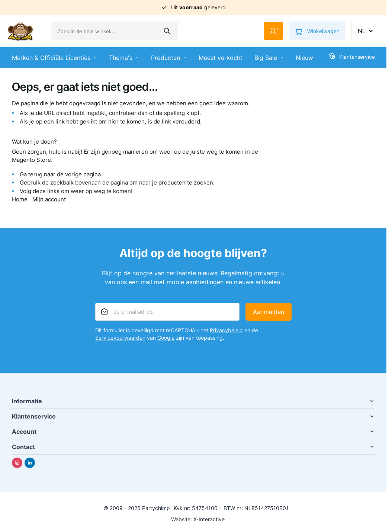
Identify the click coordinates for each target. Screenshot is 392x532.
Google (166, 338)
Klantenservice (352, 57)
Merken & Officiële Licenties (54, 58)
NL (366, 31)
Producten (169, 58)
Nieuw (304, 58)
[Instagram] (17, 463)
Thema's (124, 58)
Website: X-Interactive (198, 519)
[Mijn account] (273, 31)
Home (20, 199)
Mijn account (49, 199)
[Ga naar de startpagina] (20, 31)
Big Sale (269, 58)
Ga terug (31, 174)
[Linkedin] (30, 463)
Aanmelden (269, 312)
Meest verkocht (221, 58)
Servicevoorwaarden (120, 338)
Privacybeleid (226, 330)
